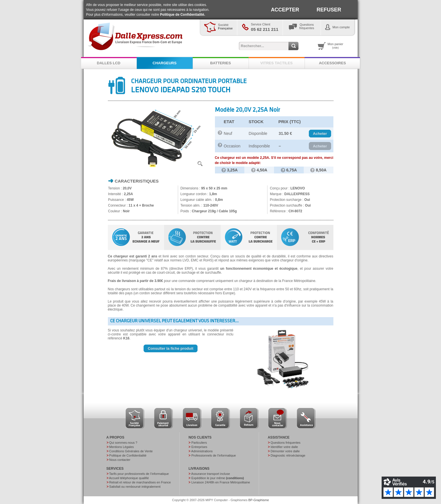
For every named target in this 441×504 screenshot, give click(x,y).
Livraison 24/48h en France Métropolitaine (220, 482)
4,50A (259, 170)
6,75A (289, 170)
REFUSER (329, 10)
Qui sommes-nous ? (123, 443)
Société (225, 27)
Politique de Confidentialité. (183, 15)
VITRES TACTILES (276, 63)
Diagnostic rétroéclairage (288, 455)
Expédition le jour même (218, 478)
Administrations (202, 451)
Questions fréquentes (286, 443)
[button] (320, 134)
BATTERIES (220, 63)
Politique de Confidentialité (128, 455)
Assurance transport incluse (211, 474)
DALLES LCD (108, 63)
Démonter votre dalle (285, 451)
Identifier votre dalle (284, 447)
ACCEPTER (285, 10)
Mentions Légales (122, 447)
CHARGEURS (165, 63)
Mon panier (336, 46)
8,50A (318, 170)
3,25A (229, 170)
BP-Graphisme (259, 500)
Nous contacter (120, 460)
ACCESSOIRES (332, 63)
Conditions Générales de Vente (131, 451)
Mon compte (341, 27)
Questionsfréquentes (307, 26)
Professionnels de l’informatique (214, 455)
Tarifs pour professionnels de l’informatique (139, 474)
